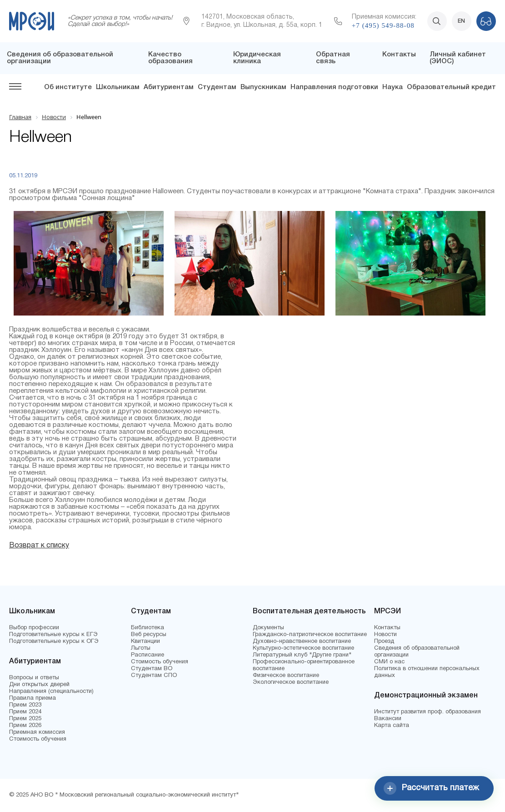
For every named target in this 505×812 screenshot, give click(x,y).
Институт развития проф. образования (427, 712)
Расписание (147, 655)
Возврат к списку (39, 546)
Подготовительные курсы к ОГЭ (54, 642)
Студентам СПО (154, 676)
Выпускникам (263, 87)
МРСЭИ (387, 612)
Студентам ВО (152, 669)
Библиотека (147, 628)
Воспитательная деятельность (309, 612)
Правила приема (32, 698)
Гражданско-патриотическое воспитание (310, 635)
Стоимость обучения (38, 739)
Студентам (217, 87)
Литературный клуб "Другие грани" (302, 655)
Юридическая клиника (257, 58)
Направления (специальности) (51, 692)
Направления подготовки (334, 87)
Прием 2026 (25, 726)
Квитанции (145, 642)
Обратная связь (333, 58)
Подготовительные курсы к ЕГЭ (53, 635)
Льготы (141, 648)
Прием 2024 (25, 712)
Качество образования (170, 58)
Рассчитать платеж (431, 788)
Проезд (384, 642)
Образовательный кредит (451, 87)
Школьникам (118, 87)
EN (461, 21)
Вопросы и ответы (34, 678)
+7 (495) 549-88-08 (383, 25)
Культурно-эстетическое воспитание (303, 648)
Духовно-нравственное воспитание (302, 642)
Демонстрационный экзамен (426, 696)
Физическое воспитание (286, 676)
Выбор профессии (34, 628)
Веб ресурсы (149, 635)
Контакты (399, 55)
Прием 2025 (25, 719)
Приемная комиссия (37, 732)
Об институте (68, 87)
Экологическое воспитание (291, 682)
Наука (392, 87)
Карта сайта (392, 726)
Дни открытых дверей (39, 685)
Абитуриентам (169, 87)
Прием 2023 (25, 705)
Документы (268, 628)
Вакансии (388, 719)
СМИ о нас (389, 662)
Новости (385, 635)
